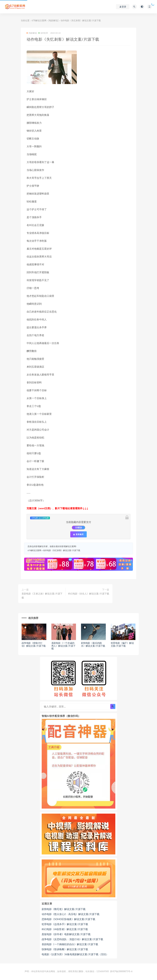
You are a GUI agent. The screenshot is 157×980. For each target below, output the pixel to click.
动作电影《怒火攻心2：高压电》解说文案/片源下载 (71, 914)
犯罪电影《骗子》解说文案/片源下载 (122, 644)
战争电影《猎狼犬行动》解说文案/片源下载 (34, 644)
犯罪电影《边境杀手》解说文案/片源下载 (65, 924)
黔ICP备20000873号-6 (121, 971)
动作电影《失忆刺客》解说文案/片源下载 (62, 550)
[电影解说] (53, 20)
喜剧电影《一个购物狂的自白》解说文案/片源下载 (70, 944)
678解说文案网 (39, 20)
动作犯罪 (43, 33)
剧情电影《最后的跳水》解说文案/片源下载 (93, 644)
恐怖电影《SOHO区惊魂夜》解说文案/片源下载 (68, 919)
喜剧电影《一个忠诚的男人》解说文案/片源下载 (63, 646)
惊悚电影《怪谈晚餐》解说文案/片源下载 (65, 949)
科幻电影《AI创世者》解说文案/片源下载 (65, 929)
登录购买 (78, 534)
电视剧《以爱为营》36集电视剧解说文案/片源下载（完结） (75, 954)
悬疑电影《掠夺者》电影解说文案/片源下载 (66, 934)
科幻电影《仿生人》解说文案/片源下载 (89, 594)
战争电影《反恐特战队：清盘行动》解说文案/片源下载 (72, 939)
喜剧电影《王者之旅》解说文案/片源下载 (42, 596)
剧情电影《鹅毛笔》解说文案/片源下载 (64, 909)
